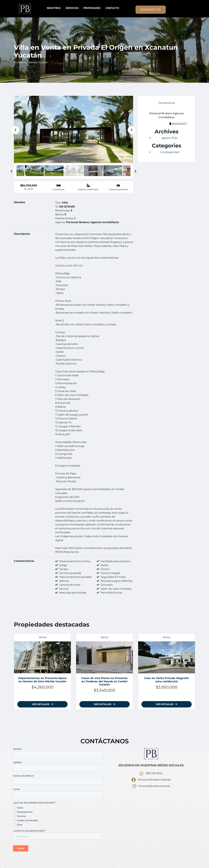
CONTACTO (112, 8)
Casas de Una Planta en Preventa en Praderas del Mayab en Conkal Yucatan (104, 681)
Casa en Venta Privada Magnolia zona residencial (166, 680)
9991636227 (179, 124)
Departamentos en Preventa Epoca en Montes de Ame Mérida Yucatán (42, 680)
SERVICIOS (72, 8)
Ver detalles (42, 704)
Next (132, 130)
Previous (15, 130)
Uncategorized (170, 152)
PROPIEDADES (92, 8)
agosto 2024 (170, 138)
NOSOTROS (54, 8)
